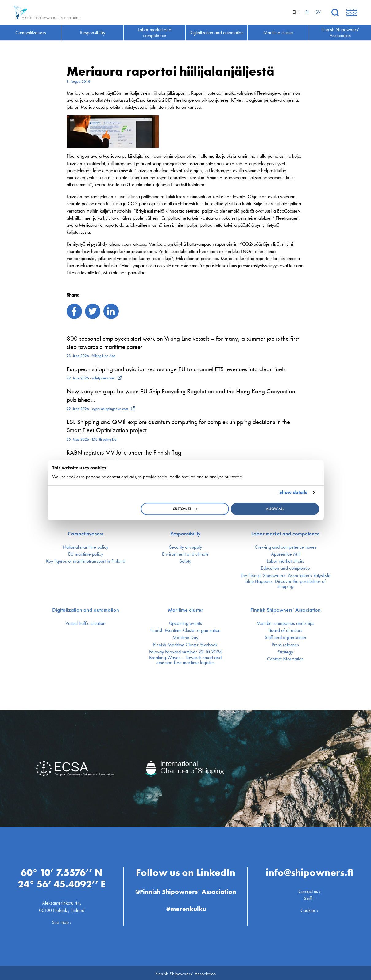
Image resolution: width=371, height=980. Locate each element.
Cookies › (309, 908)
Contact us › (309, 889)
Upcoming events (185, 623)
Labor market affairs (286, 561)
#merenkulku (186, 907)
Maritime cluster (185, 610)
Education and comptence (285, 568)
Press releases (285, 645)
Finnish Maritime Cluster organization (185, 630)
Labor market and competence (286, 534)
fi (307, 12)
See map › (62, 920)
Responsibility (185, 534)
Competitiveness (86, 534)
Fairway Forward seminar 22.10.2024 (185, 652)
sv (318, 12)
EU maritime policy (86, 554)
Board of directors (285, 630)
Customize (185, 509)
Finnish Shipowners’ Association (286, 610)
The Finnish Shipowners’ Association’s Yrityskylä (286, 576)
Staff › (309, 897)
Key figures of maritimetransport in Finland (86, 561)
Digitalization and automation (86, 610)
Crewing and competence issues (286, 547)
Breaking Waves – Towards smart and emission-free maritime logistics (185, 660)
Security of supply (185, 547)
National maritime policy (85, 547)
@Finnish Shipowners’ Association (186, 890)
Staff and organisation (286, 638)
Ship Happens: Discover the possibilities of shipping (286, 584)
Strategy (285, 652)
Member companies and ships (285, 623)
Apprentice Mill (286, 554)
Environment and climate (185, 554)
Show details (293, 492)
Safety (185, 561)
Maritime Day (185, 638)
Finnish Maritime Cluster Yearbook (185, 645)
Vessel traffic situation (85, 623)
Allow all (275, 509)
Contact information (285, 659)
